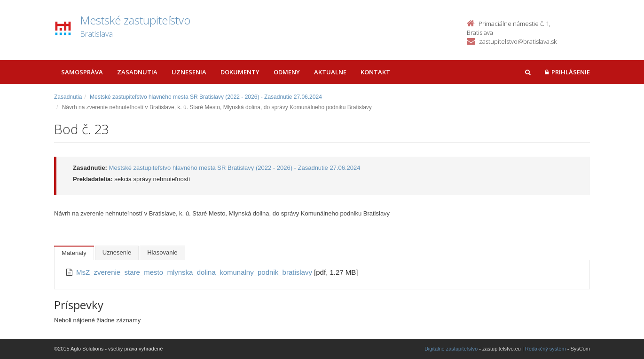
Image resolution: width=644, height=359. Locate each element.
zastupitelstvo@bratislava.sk (518, 41)
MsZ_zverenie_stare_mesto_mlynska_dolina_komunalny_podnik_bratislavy (195, 272)
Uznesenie (117, 252)
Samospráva (82, 72)
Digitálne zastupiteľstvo (451, 349)
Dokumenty (240, 72)
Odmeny (287, 72)
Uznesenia (189, 72)
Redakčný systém (546, 349)
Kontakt (375, 72)
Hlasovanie (162, 252)
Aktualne (330, 72)
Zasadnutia (137, 72)
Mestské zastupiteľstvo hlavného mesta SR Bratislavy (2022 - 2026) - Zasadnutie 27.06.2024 (206, 97)
